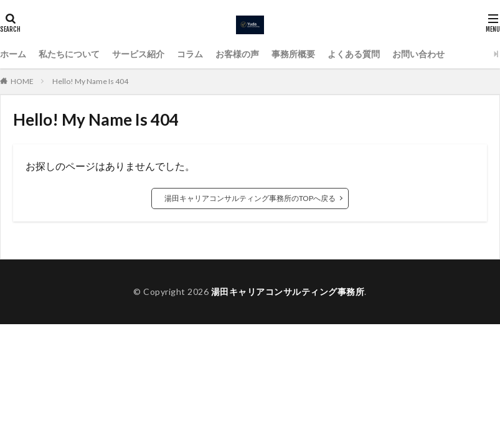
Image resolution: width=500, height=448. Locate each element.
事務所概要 (293, 54)
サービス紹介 (138, 54)
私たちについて (69, 54)
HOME (22, 81)
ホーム (13, 54)
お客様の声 (237, 54)
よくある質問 (354, 54)
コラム (190, 54)
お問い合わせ (418, 54)
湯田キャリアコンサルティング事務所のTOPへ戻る (250, 198)
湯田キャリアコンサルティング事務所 (288, 292)
